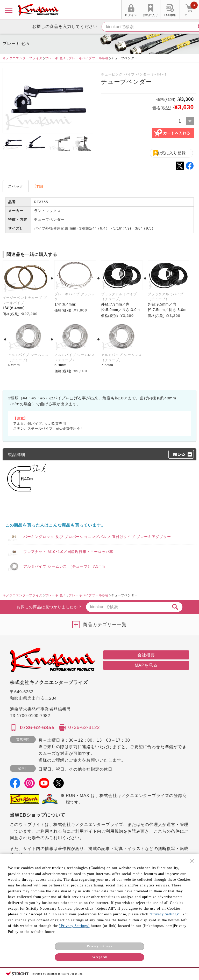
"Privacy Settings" (165, 914)
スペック (16, 186)
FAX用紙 (170, 15)
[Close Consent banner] (192, 861)
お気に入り (151, 15)
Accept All (99, 957)
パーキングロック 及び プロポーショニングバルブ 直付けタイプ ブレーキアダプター (97, 537)
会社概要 (146, 655)
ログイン (131, 15)
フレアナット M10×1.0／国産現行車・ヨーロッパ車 (68, 552)
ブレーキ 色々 (56, 58)
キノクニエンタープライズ (23, 58)
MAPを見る (146, 665)
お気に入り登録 (171, 153)
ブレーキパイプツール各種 (89, 58)
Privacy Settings (99, 946)
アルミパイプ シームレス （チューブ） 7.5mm (64, 566)
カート (191, 10)
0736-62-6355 (37, 727)
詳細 (39, 186)
